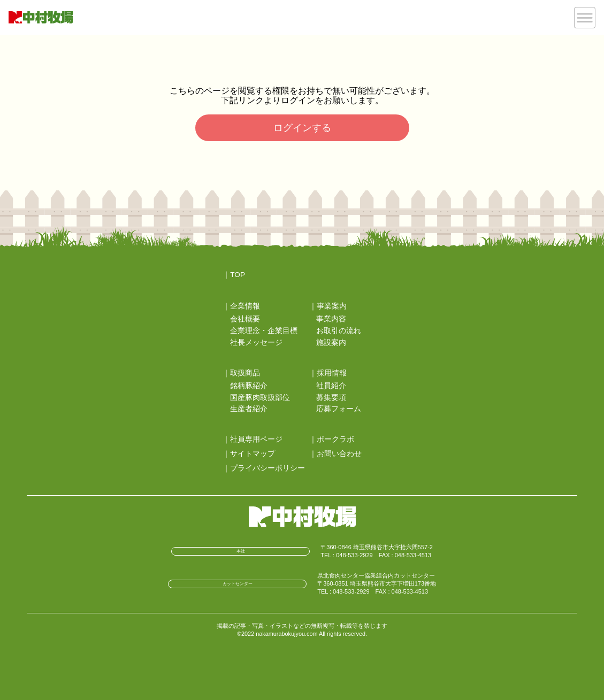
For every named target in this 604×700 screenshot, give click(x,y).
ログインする (302, 128)
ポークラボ (335, 439)
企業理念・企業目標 (264, 331)
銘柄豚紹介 (249, 386)
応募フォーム (339, 409)
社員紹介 (331, 386)
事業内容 (331, 319)
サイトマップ (253, 454)
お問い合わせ (339, 454)
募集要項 (331, 398)
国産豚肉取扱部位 (260, 398)
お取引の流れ (339, 331)
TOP (238, 275)
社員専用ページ (256, 439)
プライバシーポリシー (267, 468)
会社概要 (245, 319)
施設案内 (331, 343)
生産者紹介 (249, 409)
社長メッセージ (256, 343)
